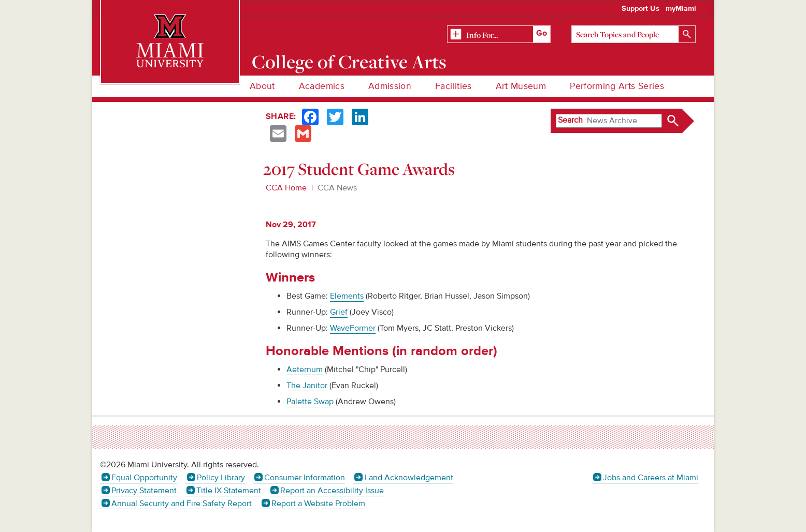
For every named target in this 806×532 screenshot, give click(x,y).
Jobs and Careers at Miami (651, 478)
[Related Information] (499, 35)
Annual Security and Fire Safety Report (182, 504)
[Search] (634, 34)
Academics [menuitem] (322, 86)
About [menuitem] (262, 86)
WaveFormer (353, 328)
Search (570, 120)
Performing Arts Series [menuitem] (617, 86)
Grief (339, 312)
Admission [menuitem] (390, 86)
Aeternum (305, 370)
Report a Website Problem (318, 504)
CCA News (337, 188)
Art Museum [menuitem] (521, 86)
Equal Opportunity (144, 478)
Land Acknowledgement (409, 478)
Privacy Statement (144, 491)
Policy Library (221, 478)
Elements (347, 296)
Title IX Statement (229, 491)
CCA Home (286, 188)
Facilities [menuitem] (454, 86)
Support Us (641, 9)
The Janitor (307, 386)
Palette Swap (310, 402)
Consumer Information (305, 478)
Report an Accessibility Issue (332, 491)
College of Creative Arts (349, 62)
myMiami (681, 9)
